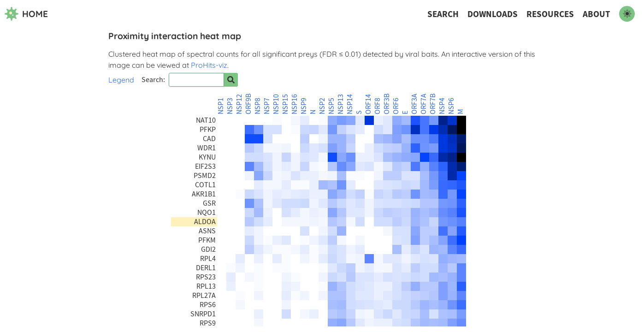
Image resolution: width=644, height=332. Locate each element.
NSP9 (304, 106)
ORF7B (433, 104)
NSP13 (341, 104)
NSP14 (350, 104)
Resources (550, 14)
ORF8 (378, 106)
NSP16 (295, 104)
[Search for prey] (231, 80)
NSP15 (285, 104)
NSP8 (258, 106)
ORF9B (248, 104)
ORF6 (396, 106)
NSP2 (322, 106)
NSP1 (221, 106)
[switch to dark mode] (627, 14)
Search (443, 14)
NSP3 (230, 106)
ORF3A (414, 104)
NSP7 (267, 106)
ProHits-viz (209, 65)
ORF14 (368, 104)
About (597, 14)
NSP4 (442, 106)
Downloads (493, 14)
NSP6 (451, 106)
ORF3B (387, 104)
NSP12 (239, 104)
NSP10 (276, 104)
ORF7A (424, 104)
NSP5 (331, 106)
